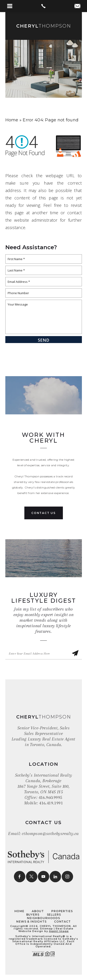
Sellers (54, 915)
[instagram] (67, 877)
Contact (62, 922)
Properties (62, 911)
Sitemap (46, 929)
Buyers (33, 915)
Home (19, 911)
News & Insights (31, 922)
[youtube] (43, 877)
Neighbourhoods (43, 918)
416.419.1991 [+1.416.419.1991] (51, 803)
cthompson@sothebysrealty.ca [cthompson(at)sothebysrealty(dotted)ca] (50, 834)
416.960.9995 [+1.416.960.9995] (50, 797)
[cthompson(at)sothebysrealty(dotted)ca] (77, 6)
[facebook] (20, 877)
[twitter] (32, 877)
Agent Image (59, 931)
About (38, 911)
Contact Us (43, 513)
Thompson (44, 26)
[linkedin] (55, 877)
